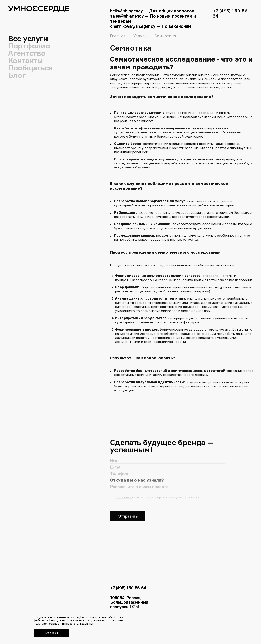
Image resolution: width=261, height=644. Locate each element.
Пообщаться (30, 68)
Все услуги (28, 39)
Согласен (51, 632)
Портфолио (29, 46)
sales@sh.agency (127, 16)
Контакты (25, 61)
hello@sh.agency (127, 11)
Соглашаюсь (124, 501)
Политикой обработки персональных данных (64, 624)
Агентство (27, 53)
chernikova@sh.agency (133, 26)
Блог (17, 75)
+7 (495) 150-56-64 (128, 588)
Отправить (128, 520)
